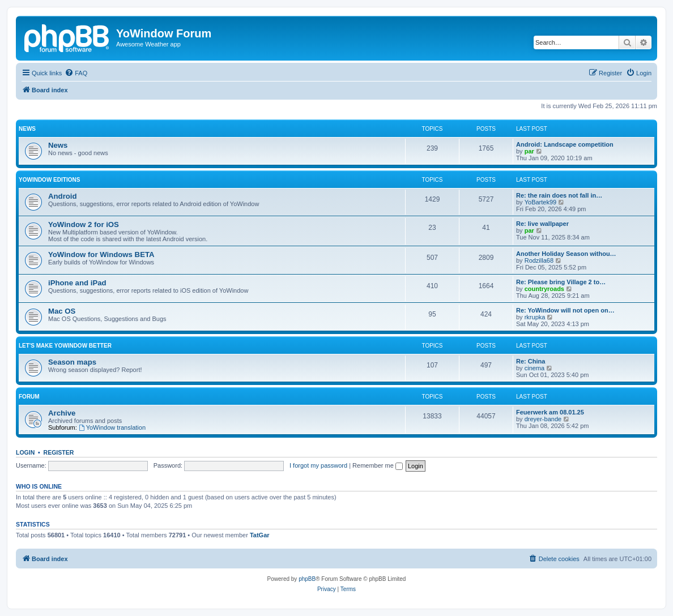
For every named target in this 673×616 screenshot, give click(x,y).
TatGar (260, 535)
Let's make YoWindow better (65, 346)
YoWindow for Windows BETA (101, 254)
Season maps (72, 362)
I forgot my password (318, 465)
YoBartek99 (540, 202)
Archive (62, 413)
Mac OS (62, 311)
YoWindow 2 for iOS (84, 224)
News (27, 129)
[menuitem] (76, 73)
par (529, 151)
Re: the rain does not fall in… (559, 195)
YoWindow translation (112, 427)
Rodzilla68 (539, 260)
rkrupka (535, 317)
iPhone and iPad (77, 283)
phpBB (307, 579)
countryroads (544, 289)
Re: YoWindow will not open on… (565, 310)
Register (59, 452)
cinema (534, 368)
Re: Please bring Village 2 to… (561, 282)
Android (63, 196)
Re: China (531, 361)
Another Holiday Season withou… (566, 254)
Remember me (378, 465)
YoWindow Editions (49, 180)
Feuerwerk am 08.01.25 (550, 412)
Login (25, 452)
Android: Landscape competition (565, 144)
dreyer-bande (543, 419)
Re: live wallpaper (542, 224)
